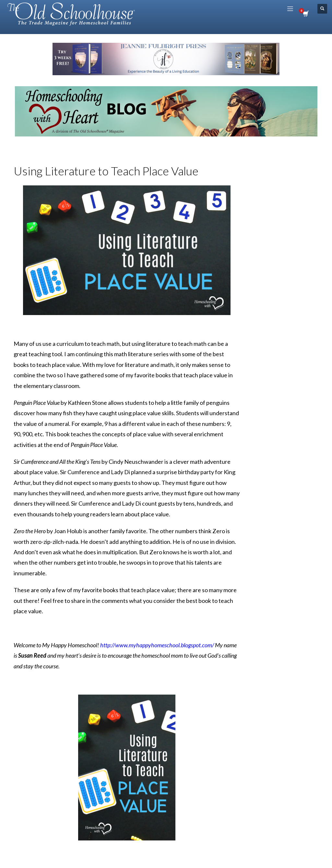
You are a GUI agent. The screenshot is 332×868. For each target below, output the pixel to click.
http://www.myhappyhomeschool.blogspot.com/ (157, 645)
